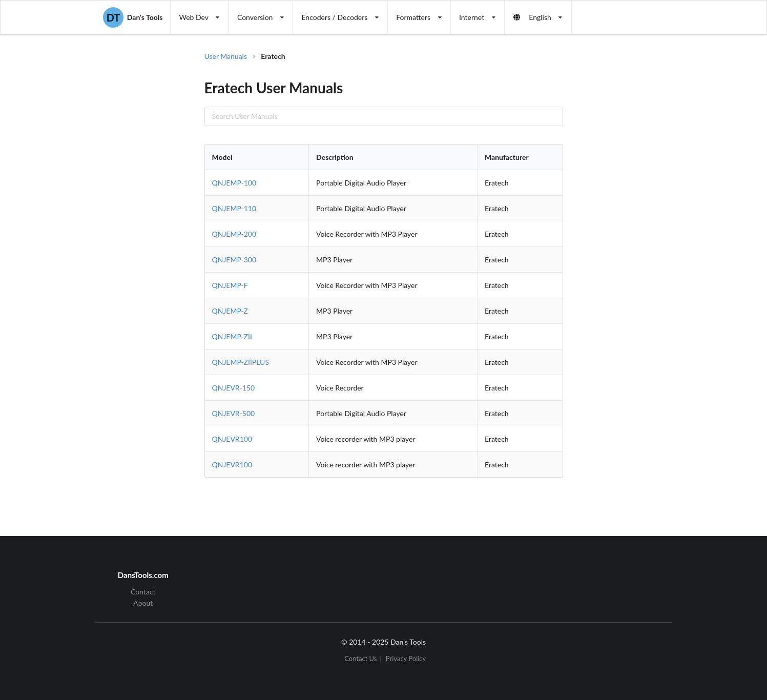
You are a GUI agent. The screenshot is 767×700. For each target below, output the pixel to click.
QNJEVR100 (232, 439)
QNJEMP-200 (234, 234)
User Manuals (226, 56)
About (143, 603)
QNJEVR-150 (234, 388)
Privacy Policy (406, 659)
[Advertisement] (647, 215)
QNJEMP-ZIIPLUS (241, 362)
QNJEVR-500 (234, 413)
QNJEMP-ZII (232, 336)
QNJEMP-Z (230, 311)
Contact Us (360, 659)
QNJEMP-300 (234, 260)
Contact (143, 592)
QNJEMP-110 (234, 208)
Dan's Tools (133, 17)
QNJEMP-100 (234, 183)
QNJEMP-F (230, 285)
